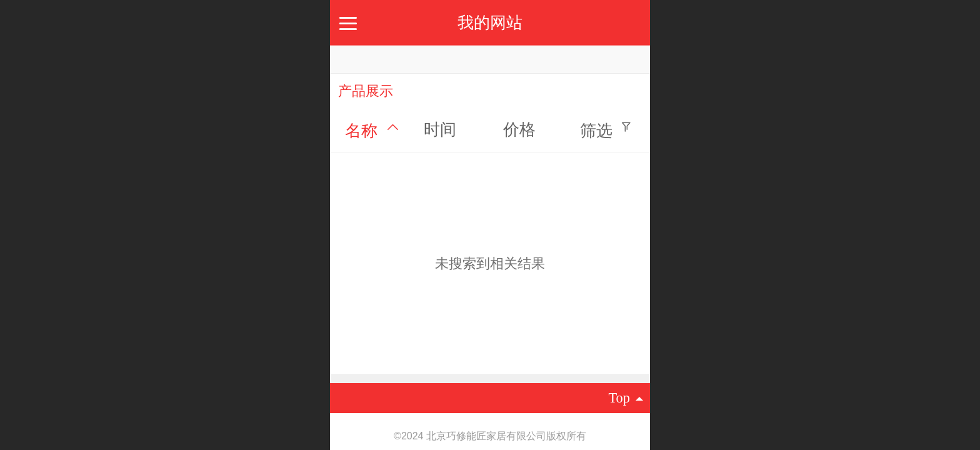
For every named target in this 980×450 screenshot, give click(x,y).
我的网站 (490, 22)
